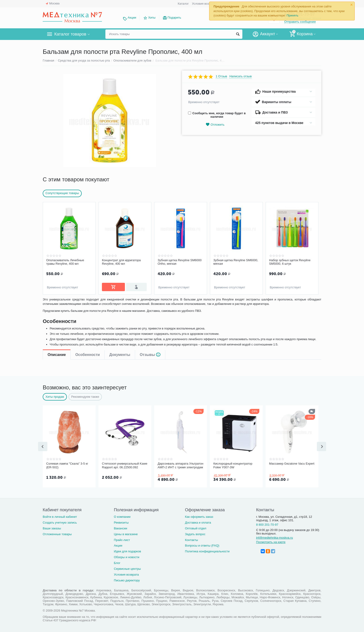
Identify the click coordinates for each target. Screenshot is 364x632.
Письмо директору (127, 579)
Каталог (183, 4)
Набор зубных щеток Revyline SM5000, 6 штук (290, 262)
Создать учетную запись (60, 522)
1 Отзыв (221, 76)
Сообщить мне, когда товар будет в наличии (217, 115)
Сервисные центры (127, 568)
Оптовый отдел (196, 527)
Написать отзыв (240, 76)
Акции (132, 18)
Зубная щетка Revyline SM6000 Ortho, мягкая (180, 262)
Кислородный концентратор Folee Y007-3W (233, 465)
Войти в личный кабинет (60, 516)
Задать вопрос (195, 533)
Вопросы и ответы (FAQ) (202, 545)
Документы (120, 303)
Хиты (152, 18)
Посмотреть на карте (271, 541)
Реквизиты (121, 522)
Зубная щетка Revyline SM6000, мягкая (236, 262)
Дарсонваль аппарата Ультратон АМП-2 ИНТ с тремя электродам (180, 465)
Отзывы (150, 303)
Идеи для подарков (127, 550)
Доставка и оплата (198, 522)
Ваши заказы (52, 527)
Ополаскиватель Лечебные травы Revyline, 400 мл (65, 262)
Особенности (87, 303)
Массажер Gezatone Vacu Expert (292, 463)
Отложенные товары (57, 533)
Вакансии (120, 527)
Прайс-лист (122, 539)
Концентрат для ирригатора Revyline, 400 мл (121, 262)
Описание (57, 303)
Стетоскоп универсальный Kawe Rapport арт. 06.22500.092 (125, 465)
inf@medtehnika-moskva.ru (275, 537)
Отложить (215, 125)
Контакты (192, 539)
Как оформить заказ (199, 516)
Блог (117, 562)
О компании (122, 516)
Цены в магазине (126, 533)
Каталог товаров (70, 34)
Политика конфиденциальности (207, 550)
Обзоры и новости (127, 556)
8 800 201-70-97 (267, 524)
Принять (292, 15)
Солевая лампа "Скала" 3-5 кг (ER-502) (67, 465)
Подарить (174, 18)
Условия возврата (205, 4)
